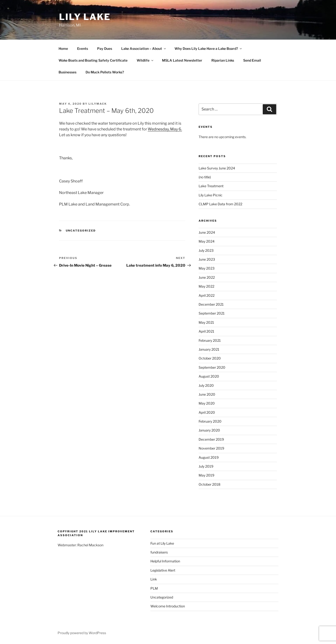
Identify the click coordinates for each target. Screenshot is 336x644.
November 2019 (211, 448)
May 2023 (207, 268)
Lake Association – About (144, 48)
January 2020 (209, 430)
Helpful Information (165, 561)
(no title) (205, 177)
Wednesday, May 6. (165, 129)
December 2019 (211, 439)
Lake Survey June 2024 (217, 168)
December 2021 (211, 304)
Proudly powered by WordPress (82, 633)
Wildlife (145, 60)
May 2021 (206, 322)
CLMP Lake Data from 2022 (220, 204)
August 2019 (209, 457)
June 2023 (207, 259)
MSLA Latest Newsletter (182, 60)
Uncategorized (81, 231)
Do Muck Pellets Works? (105, 72)
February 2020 (210, 421)
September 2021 (212, 313)
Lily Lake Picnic (211, 195)
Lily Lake (85, 17)
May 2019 (206, 475)
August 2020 (209, 376)
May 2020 (207, 403)
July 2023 (206, 250)
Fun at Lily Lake (162, 543)
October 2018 (209, 484)
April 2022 (207, 295)
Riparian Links (223, 60)
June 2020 (207, 394)
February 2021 (210, 340)
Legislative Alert (163, 570)
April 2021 (206, 331)
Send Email (252, 60)
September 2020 (212, 367)
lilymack (98, 104)
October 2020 (210, 358)
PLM (154, 588)
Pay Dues (105, 48)
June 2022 (207, 277)
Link (154, 579)
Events (83, 48)
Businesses (67, 72)
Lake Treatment (211, 186)
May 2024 (207, 241)
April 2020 (207, 412)
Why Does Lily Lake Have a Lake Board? (208, 48)
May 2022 (206, 286)
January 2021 (209, 349)
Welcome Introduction (168, 606)
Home (63, 48)
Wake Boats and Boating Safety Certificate (93, 60)
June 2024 (207, 232)
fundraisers (159, 552)
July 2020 (206, 385)
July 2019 (206, 466)
